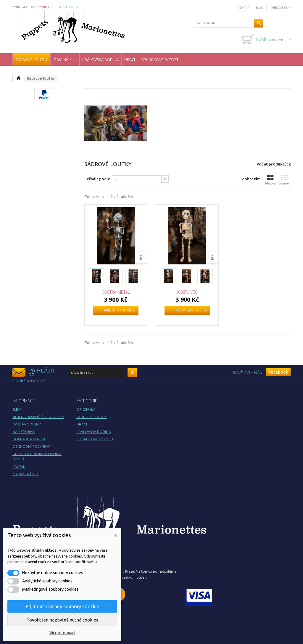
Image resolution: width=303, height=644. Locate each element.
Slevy (17, 409)
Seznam (285, 180)
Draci (130, 60)
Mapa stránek (25, 474)
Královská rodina (100, 60)
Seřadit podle (97, 179)
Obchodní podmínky (32, 446)
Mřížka (270, 180)
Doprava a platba (29, 439)
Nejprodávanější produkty (38, 417)
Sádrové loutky (32, 60)
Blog (260, 8)
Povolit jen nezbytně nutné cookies (62, 620)
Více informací (62, 633)
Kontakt (244, 8)
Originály (63, 60)
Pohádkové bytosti (160, 60)
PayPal (19, 466)
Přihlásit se (278, 8)
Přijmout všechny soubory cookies (62, 606)
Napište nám (24, 432)
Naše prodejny (27, 424)
